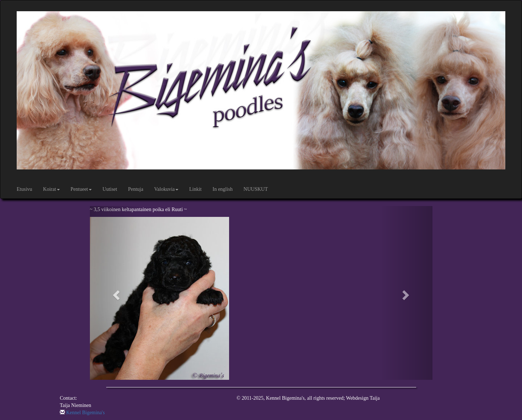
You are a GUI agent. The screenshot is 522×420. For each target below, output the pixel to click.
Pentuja (136, 189)
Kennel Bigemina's (86, 413)
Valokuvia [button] (166, 189)
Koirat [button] (51, 189)
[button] (116, 293)
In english (223, 189)
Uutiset (110, 189)
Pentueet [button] (81, 189)
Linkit (195, 189)
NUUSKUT (256, 189)
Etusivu (24, 189)
